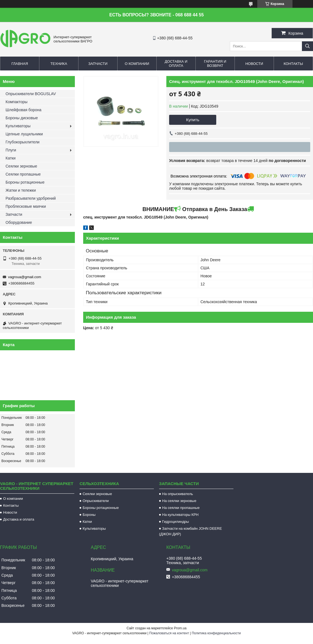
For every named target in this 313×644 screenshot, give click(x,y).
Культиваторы (18, 126)
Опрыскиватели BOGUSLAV (31, 94)
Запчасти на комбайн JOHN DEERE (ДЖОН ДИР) (191, 531)
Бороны (89, 515)
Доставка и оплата (176, 64)
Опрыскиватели (96, 501)
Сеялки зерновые (21, 166)
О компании (137, 64)
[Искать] (307, 46)
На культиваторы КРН (180, 515)
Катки (11, 158)
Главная (20, 64)
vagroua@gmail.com (25, 277)
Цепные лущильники (24, 134)
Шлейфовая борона (23, 110)
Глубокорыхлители (22, 142)
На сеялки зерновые (179, 501)
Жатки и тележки (21, 190)
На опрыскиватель (178, 494)
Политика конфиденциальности (216, 633)
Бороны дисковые (22, 118)
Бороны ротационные (25, 182)
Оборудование (19, 222)
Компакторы (16, 102)
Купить (193, 120)
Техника (59, 64)
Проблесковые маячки (26, 206)
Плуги (11, 150)
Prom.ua (180, 628)
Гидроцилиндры (176, 522)
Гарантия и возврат (215, 64)
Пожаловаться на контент (169, 633)
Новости (254, 64)
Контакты (293, 64)
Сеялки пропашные (23, 174)
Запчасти (98, 64)
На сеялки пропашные (181, 508)
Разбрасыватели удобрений (31, 198)
